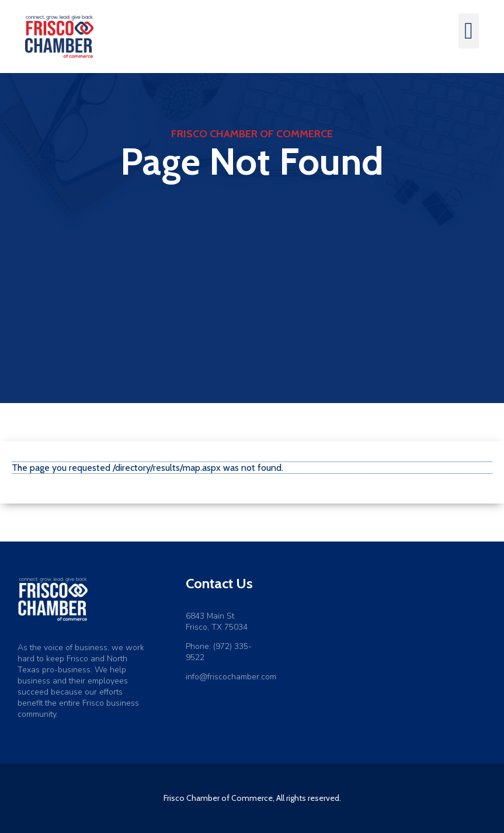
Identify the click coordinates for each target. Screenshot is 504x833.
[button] (469, 31)
